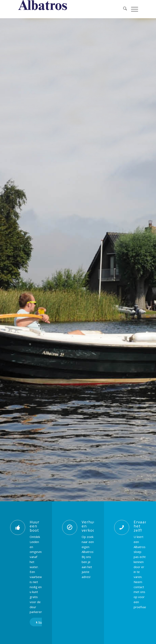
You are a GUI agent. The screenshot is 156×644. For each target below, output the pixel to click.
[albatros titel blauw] (43, 9)
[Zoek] (123, 9)
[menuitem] (123, 9)
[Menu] (133, 9)
